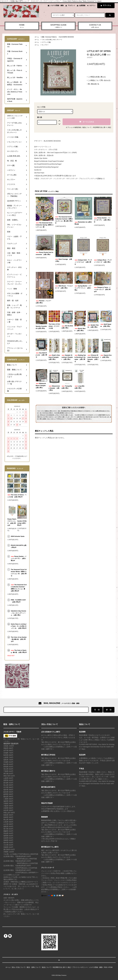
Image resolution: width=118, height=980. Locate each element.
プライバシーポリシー (80, 967)
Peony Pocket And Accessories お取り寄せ (45, 253)
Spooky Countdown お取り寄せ (41, 327)
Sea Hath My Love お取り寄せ (41, 355)
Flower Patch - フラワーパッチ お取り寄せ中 (12, 522)
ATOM (110, 967)
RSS (106, 967)
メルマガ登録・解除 (57, 5)
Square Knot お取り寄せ (106, 356)
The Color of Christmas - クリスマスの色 (54, 326)
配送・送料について (34, 967)
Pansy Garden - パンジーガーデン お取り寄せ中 (102, 220)
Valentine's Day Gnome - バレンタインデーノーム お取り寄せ (18, 613)
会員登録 (82, 5)
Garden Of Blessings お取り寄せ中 (22, 523)
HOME (22, 26)
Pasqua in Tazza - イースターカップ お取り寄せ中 (102, 289)
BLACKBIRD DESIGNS (67, 37)
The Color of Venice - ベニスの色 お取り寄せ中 (17, 496)
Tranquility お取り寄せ (67, 387)
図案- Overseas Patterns (49, 37)
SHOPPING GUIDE (58, 26)
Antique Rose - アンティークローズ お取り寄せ (103, 261)
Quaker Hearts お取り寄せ (93, 326)
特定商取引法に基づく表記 (102, 127)
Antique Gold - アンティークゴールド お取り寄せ (83, 262)
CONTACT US (95, 26)
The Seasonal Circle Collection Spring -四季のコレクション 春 (45, 225)
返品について (87, 127)
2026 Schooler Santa (18, 536)
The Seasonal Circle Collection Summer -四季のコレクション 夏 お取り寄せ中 (64, 220)
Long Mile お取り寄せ (80, 387)
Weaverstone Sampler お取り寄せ (54, 388)
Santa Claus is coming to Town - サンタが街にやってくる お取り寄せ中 (19, 626)
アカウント (72, 5)
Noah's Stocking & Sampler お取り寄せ (54, 357)
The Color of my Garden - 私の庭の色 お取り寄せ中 (19, 639)
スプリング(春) (46, 42)
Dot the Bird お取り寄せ (67, 327)
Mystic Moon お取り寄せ (80, 330)
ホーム (37, 37)
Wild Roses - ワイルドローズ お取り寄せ (64, 287)
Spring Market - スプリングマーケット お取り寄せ (83, 288)
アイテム (105, 5)
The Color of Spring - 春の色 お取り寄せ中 (19, 651)
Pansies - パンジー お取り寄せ (44, 302)
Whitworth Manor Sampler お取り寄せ (41, 386)
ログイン (92, 5)
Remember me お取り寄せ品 (83, 223)
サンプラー (45, 45)
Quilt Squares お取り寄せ (106, 325)
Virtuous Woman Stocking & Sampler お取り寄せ (93, 358)
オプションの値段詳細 (73, 127)
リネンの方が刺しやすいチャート (52, 40)
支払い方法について (18, 967)
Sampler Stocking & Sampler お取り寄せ (67, 357)
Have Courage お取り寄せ (64, 260)
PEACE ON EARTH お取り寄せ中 (19, 546)
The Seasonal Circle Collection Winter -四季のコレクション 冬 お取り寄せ (19, 573)
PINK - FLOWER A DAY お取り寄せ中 (18, 601)
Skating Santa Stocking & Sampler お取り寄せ (80, 358)
